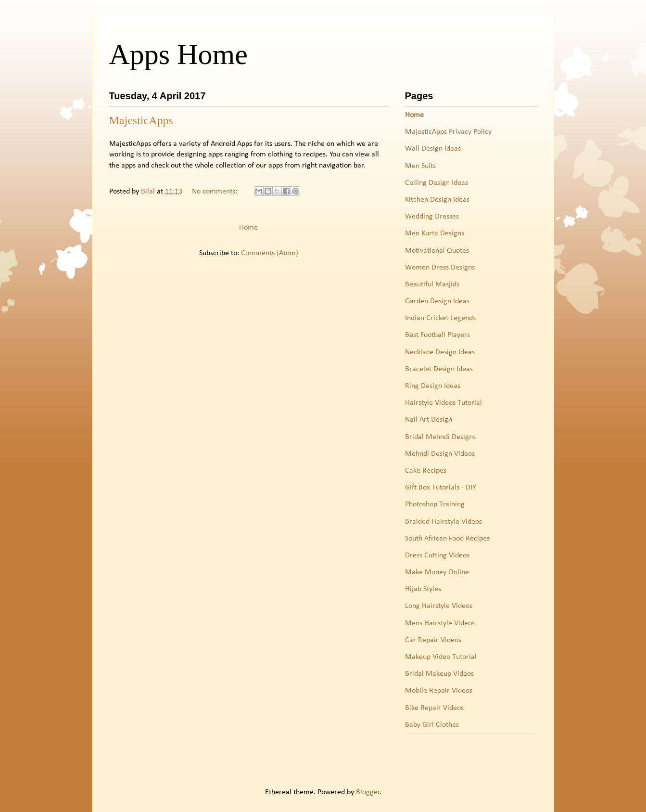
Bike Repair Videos (434, 708)
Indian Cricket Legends (440, 318)
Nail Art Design (429, 420)
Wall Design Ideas (433, 149)
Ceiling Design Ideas (437, 183)
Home (248, 228)
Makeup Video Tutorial (441, 657)
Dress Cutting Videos (437, 555)
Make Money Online (437, 572)
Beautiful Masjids (432, 284)
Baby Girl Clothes (432, 725)
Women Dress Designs (440, 268)
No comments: (215, 192)
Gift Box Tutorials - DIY (441, 488)
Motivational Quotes (437, 251)
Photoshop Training (435, 504)
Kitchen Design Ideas (437, 200)
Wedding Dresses (432, 217)
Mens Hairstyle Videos (440, 623)
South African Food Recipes (447, 539)
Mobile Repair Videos (439, 691)
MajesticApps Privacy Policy (448, 132)
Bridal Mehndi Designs (440, 437)
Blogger (368, 792)
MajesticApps (141, 120)
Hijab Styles (423, 589)
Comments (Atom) (270, 253)
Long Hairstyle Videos (439, 606)
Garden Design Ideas (437, 301)
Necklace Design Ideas (440, 352)
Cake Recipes (426, 471)
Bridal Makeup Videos (439, 674)
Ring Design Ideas (433, 386)
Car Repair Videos (433, 640)
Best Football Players (437, 335)
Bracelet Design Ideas (439, 369)
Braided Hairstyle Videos (443, 522)
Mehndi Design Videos (440, 454)
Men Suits (420, 166)
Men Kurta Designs (435, 233)
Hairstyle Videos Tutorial (443, 403)
